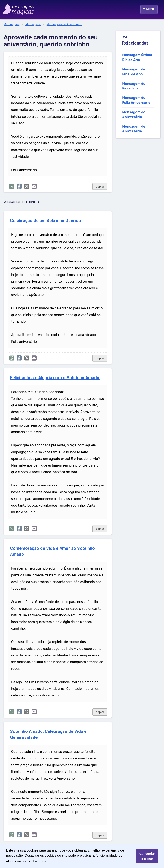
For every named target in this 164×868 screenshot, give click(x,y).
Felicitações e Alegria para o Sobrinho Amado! (55, 378)
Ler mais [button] (39, 861)
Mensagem (33, 24)
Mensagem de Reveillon (134, 86)
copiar (100, 187)
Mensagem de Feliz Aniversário (136, 100)
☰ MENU (149, 9)
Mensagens (12, 24)
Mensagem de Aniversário (64, 24)
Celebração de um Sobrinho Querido (45, 221)
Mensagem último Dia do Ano (137, 57)
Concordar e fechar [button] (147, 856)
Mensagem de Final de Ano (134, 72)
